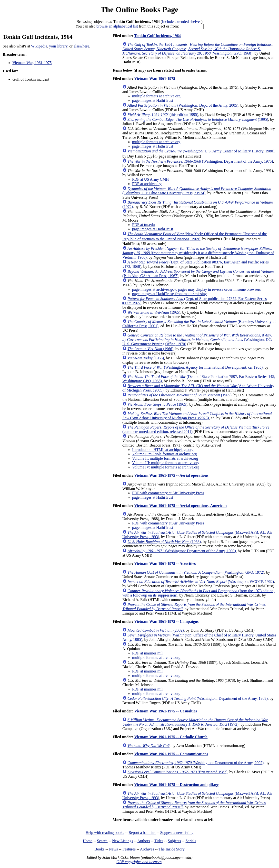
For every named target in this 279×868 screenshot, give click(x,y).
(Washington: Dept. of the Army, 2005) (183, 105)
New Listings (123, 841)
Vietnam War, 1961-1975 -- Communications (171, 754)
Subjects (174, 841)
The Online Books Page (139, 9)
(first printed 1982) (178, 772)
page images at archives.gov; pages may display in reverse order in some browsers (196, 289)
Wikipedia (39, 46)
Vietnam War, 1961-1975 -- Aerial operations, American (180, 506)
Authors (144, 841)
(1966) (150, 349)
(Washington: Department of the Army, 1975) (200, 161)
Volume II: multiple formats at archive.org (165, 458)
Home (88, 841)
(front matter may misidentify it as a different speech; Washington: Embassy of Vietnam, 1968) (198, 253)
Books (99, 849)
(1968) (164, 542)
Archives (147, 849)
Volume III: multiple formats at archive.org (166, 463)
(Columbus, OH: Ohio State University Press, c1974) (197, 191)
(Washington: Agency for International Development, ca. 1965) (195, 367)
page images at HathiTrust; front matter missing (169, 294)
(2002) (156, 630)
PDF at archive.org (147, 184)
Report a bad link (142, 833)
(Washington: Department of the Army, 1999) (182, 551)
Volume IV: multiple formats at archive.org (166, 467)
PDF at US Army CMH (150, 179)
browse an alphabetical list (117, 26)
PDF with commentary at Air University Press (168, 493)
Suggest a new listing (177, 833)
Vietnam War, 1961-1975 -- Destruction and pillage (176, 785)
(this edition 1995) (163, 115)
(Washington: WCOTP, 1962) (201, 582)
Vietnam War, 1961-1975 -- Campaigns (166, 621)
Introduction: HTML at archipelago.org (163, 450)
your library (58, 46)
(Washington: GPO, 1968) (198, 49)
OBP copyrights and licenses (139, 862)
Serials (191, 841)
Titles (159, 841)
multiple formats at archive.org (156, 96)
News (113, 849)
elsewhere (81, 46)
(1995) (198, 119)
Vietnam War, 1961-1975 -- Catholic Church (171, 737)
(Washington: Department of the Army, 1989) (198, 698)
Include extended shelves (182, 22)
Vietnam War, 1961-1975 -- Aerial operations (171, 475)
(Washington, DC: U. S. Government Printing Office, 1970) (197, 340)
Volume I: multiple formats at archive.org (164, 454)
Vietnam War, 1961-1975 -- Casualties (165, 711)
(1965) (154, 312)
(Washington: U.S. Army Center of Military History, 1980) (201, 151)
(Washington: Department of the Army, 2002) (196, 763)
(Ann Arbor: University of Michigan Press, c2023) (197, 416)
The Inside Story (172, 849)
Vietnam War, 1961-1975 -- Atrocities (165, 564)
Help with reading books (105, 833)
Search (102, 841)
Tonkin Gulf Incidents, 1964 (157, 36)
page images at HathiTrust (153, 100)
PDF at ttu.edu (144, 225)
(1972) (195, 722)
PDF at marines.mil (147, 653)
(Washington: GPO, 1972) (196, 572)
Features (129, 849)
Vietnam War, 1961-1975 (32, 63)
